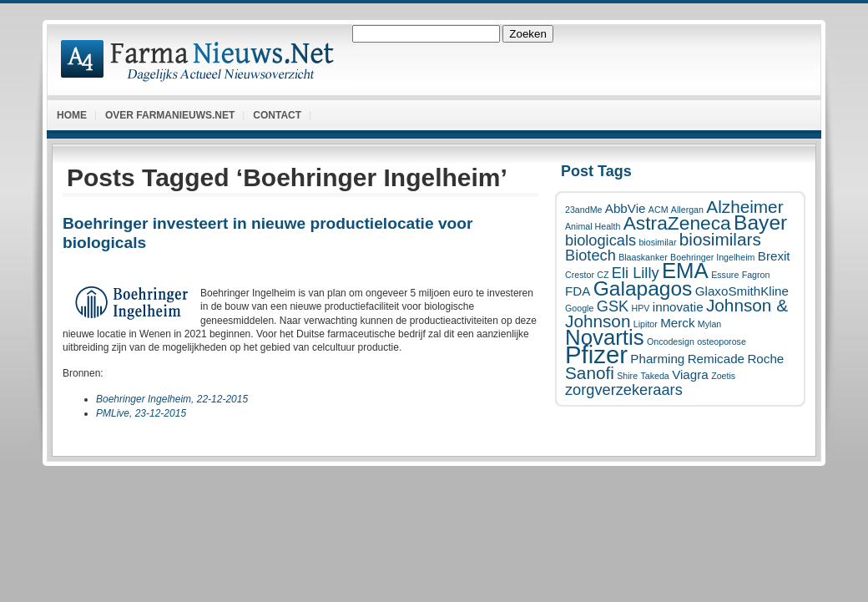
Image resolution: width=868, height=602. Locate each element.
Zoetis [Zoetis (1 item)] (723, 376)
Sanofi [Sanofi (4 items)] (590, 373)
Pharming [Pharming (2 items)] (657, 359)
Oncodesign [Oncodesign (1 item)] (671, 341)
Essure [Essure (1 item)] (725, 275)
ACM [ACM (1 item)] (659, 210)
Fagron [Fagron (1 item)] (756, 275)
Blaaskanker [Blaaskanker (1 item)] (643, 257)
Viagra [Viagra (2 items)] (690, 374)
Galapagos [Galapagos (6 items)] (643, 288)
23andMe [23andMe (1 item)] (583, 210)
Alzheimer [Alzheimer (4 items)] (744, 207)
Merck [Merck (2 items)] (677, 323)
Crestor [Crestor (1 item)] (580, 275)
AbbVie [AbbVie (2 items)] (626, 208)
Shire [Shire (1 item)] (627, 376)
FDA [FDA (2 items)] (578, 291)
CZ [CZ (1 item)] (603, 275)
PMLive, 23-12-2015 (141, 413)
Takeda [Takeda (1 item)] (654, 376)
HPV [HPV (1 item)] (641, 308)
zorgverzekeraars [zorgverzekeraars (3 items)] (624, 390)
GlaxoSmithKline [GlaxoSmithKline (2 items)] (742, 291)
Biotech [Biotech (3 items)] (590, 255)
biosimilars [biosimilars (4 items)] (720, 239)
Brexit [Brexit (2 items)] (774, 256)
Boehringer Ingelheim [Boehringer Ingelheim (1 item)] (712, 257)
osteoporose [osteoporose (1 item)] (722, 341)
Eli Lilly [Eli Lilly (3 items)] (636, 273)
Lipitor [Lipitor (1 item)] (646, 324)
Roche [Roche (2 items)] (765, 359)
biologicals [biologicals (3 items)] (601, 240)
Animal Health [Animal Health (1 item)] (593, 226)
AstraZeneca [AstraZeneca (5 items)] (677, 223)
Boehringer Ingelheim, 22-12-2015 (172, 399)
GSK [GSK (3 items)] (613, 306)
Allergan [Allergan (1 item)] (687, 210)
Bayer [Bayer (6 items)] (760, 223)
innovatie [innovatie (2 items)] (678, 307)
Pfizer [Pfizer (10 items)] (596, 354)
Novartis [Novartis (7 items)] (605, 337)
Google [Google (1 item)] (579, 308)
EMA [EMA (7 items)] (685, 271)
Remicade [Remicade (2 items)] (716, 359)
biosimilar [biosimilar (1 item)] (657, 242)
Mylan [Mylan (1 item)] (709, 324)
